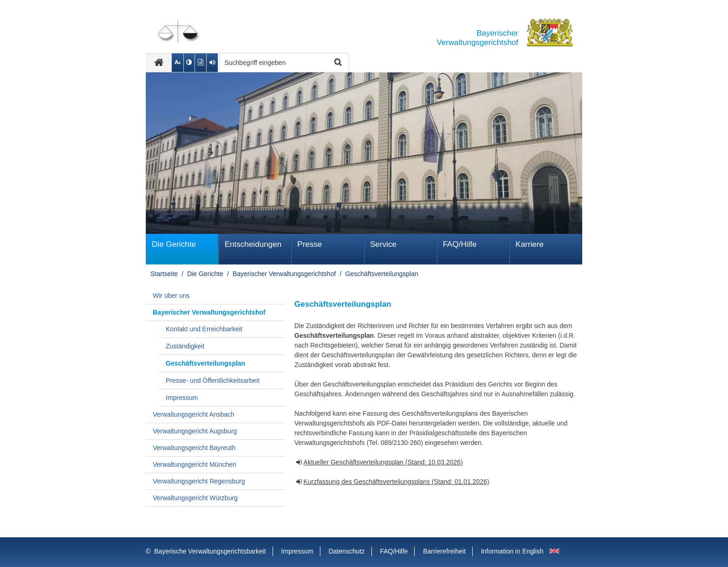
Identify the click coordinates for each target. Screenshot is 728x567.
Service (383, 244)
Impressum (182, 398)
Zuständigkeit (185, 346)
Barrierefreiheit (444, 551)
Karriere (530, 244)
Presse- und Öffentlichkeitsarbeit (213, 380)
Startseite (164, 274)
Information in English (512, 551)
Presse (309, 244)
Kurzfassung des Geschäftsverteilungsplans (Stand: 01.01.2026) (396, 482)
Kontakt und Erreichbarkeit (204, 329)
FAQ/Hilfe (460, 244)
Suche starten (337, 63)
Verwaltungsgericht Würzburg (195, 498)
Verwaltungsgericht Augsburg (195, 431)
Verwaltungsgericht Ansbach (194, 414)
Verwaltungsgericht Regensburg (199, 481)
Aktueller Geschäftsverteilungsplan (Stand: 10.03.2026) (383, 462)
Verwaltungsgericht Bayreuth (194, 448)
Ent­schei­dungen (253, 244)
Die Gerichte (174, 244)
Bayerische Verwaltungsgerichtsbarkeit (210, 551)
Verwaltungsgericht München (195, 464)
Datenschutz (347, 551)
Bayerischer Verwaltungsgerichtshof (284, 274)
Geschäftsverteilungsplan (382, 274)
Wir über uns (171, 296)
